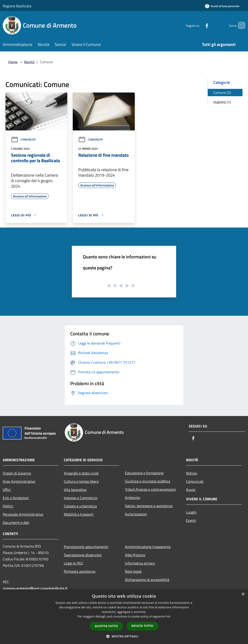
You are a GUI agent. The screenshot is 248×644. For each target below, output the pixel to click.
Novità (29, 62)
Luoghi (191, 512)
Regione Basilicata (17, 6)
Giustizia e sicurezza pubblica (148, 481)
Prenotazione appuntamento (86, 547)
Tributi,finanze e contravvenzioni (150, 489)
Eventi (191, 520)
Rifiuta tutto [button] (142, 626)
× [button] (243, 594)
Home (13, 62)
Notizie (191, 473)
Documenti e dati (16, 522)
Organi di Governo (17, 473)
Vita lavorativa (75, 490)
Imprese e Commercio (81, 498)
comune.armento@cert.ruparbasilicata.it (35, 588)
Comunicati (23, 139)
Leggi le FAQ (73, 563)
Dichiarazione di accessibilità (147, 580)
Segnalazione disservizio (83, 555)
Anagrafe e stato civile (81, 473)
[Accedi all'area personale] (222, 6)
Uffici (7, 490)
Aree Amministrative (19, 481)
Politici (8, 506)
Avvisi (191, 490)
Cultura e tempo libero (81, 481)
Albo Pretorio (135, 555)
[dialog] (124, 617)
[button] (124, 636)
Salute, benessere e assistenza (149, 506)
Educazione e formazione (144, 473)
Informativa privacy (140, 563)
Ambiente (132, 498)
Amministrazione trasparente (148, 547)
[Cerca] (240, 25)
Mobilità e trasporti (79, 514)
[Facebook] (199, 25)
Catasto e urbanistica (80, 506)
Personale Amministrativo (23, 514)
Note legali (133, 571)
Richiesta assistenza (80, 571)
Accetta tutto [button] (106, 626)
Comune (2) (222, 93)
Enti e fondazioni (16, 498)
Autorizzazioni (136, 514)
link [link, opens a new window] (168, 616)
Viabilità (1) (222, 102)
